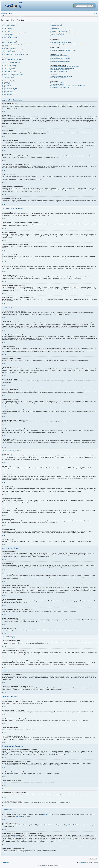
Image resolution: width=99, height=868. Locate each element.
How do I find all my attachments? (58, 78)
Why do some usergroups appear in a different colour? (63, 33)
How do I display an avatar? (9, 51)
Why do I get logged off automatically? (11, 36)
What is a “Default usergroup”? (58, 34)
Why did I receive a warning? (9, 71)
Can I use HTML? (6, 84)
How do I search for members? (58, 60)
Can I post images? (7, 87)
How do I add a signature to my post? (11, 62)
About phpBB (19, 816)
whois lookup (14, 837)
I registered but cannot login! (9, 30)
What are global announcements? (10, 88)
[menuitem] (10, 13)
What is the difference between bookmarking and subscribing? (65, 67)
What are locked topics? (8, 93)
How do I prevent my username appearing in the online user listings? (18, 44)
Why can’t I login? (6, 31)
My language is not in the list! (9, 48)
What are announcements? (9, 90)
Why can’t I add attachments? (9, 70)
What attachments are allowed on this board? (61, 76)
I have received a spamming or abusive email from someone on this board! (68, 44)
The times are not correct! (8, 45)
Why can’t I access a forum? (9, 68)
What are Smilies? (6, 85)
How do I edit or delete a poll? (9, 67)
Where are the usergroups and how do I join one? (62, 30)
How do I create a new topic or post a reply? (13, 59)
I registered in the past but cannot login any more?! (14, 33)
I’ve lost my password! (7, 34)
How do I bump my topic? (8, 77)
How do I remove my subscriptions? (59, 71)
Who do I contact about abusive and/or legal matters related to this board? (68, 86)
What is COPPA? (6, 27)
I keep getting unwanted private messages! (61, 42)
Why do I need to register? (8, 25)
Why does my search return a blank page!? (61, 59)
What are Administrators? (56, 25)
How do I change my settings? (9, 42)
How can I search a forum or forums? (59, 56)
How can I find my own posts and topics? (60, 62)
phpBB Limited (45, 815)
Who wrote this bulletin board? (58, 83)
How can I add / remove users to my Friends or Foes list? (64, 50)
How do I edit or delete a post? (9, 61)
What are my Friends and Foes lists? (59, 49)
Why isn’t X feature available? (57, 84)
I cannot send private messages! (58, 41)
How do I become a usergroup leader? (60, 31)
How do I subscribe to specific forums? (60, 70)
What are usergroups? (56, 28)
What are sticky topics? (8, 91)
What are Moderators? (56, 27)
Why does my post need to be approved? (12, 76)
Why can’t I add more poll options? (10, 65)
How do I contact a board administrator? (60, 87)
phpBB (66, 258)
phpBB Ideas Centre (72, 825)
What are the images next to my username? (12, 50)
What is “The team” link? (56, 36)
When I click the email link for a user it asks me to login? (15, 54)
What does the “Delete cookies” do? (11, 37)
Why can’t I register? (7, 28)
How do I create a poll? (8, 64)
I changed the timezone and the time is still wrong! (14, 47)
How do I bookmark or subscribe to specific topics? (62, 68)
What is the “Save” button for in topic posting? (13, 74)
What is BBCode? (6, 82)
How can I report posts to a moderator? (11, 73)
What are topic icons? (7, 94)
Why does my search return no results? (60, 57)
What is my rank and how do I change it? (12, 53)
